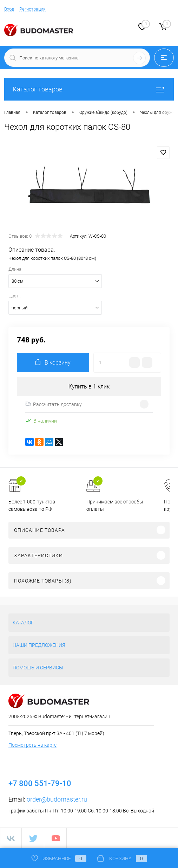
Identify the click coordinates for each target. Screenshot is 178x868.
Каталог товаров (89, 89)
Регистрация (32, 9)
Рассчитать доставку (54, 404)
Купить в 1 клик (89, 387)
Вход (9, 9)
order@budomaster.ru (57, 799)
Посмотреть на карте (32, 745)
